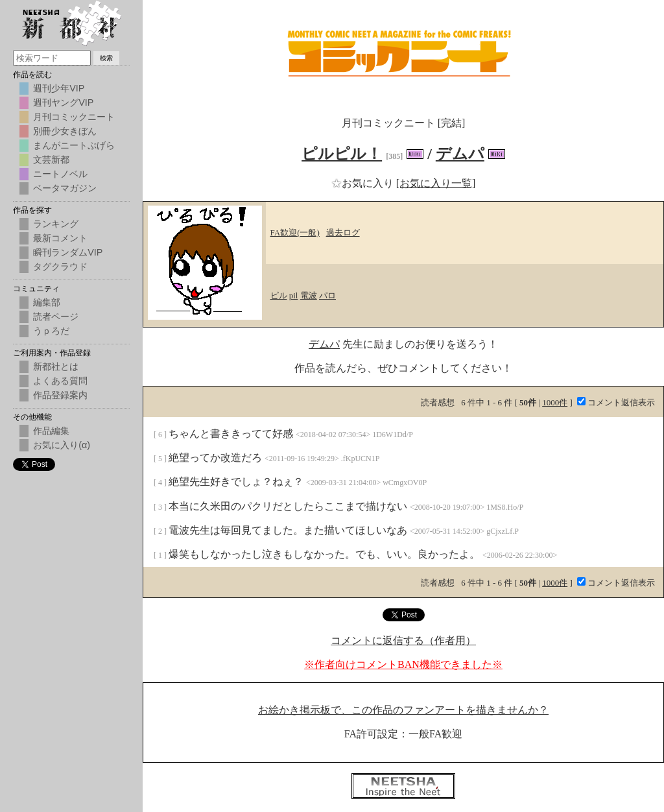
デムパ (460, 154)
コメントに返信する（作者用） (403, 640)
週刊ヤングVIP (63, 102)
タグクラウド (60, 267)
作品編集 (51, 431)
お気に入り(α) (62, 445)
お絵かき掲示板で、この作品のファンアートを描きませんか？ (403, 710)
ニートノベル (60, 174)
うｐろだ (51, 331)
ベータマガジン (65, 188)
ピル (279, 295)
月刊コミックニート (74, 117)
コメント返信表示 (616, 402)
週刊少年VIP (59, 88)
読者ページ (56, 316)
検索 (106, 58)
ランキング (56, 224)
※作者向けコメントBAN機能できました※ (403, 664)
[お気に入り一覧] (436, 183)
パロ (327, 295)
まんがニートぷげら (74, 145)
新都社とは (56, 366)
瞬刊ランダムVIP (68, 252)
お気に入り (364, 183)
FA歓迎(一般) (295, 233)
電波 (309, 295)
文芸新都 (51, 160)
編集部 (47, 302)
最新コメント (60, 238)
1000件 (555, 402)
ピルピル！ (342, 154)
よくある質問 (60, 381)
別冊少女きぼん (65, 131)
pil (294, 295)
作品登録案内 (60, 395)
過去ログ (343, 233)
